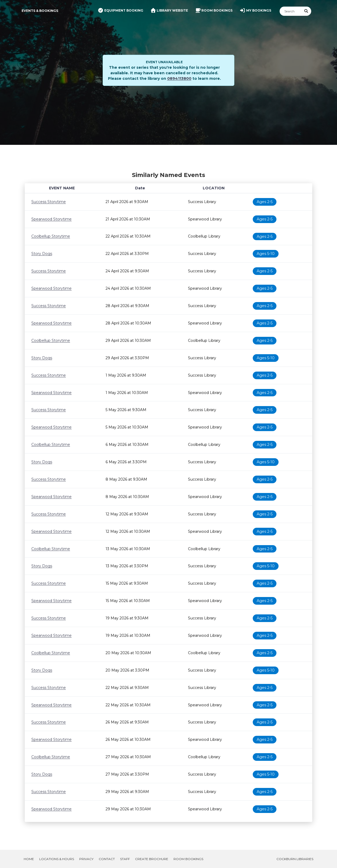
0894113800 (179, 78)
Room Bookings (188, 859)
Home (29, 859)
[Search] (291, 11)
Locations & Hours (57, 859)
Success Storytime (49, 202)
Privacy (86, 859)
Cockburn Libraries (295, 859)
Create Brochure (152, 859)
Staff (125, 859)
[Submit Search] (306, 11)
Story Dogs (42, 254)
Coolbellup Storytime (51, 236)
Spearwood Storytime (51, 219)
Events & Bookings (40, 11)
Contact (107, 859)
